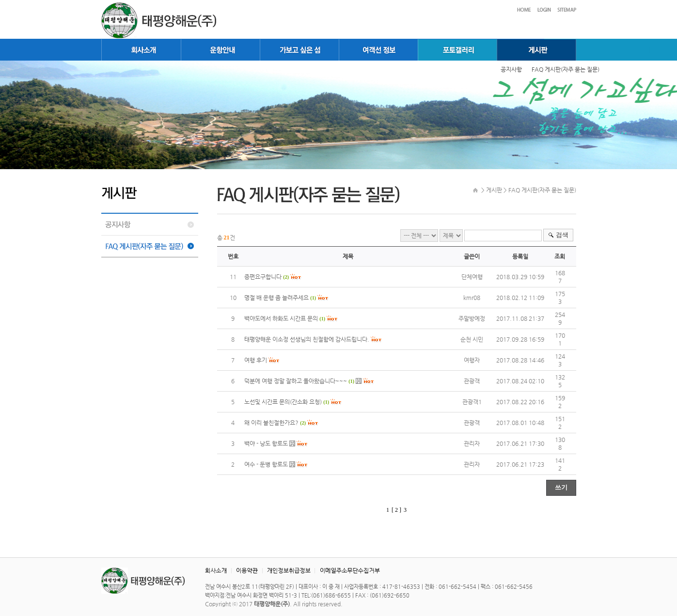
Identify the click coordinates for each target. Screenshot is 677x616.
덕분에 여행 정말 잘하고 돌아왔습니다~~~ (296, 381)
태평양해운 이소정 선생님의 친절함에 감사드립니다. (307, 339)
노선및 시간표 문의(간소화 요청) (283, 402)
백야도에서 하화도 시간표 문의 (282, 318)
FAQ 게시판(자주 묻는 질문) (566, 69)
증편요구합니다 (263, 277)
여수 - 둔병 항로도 (266, 464)
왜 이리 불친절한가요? (271, 423)
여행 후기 (256, 360)
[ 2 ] (396, 510)
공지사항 (511, 69)
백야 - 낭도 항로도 (266, 443)
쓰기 (561, 487)
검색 (562, 235)
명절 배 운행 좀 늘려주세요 (277, 298)
